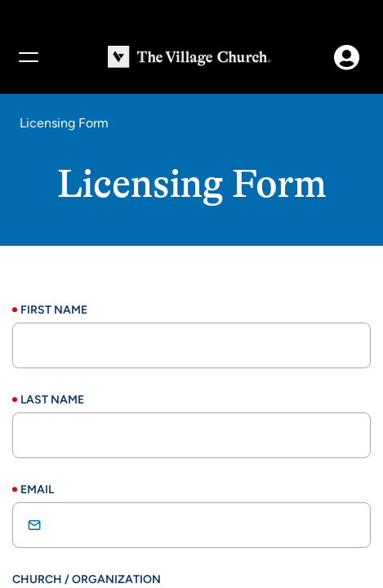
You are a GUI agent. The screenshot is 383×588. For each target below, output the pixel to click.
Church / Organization (87, 579)
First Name (54, 310)
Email (37, 490)
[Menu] (28, 57)
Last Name (52, 400)
